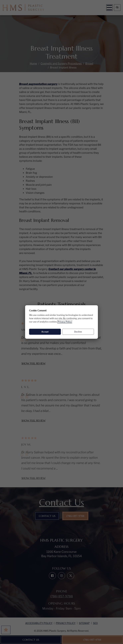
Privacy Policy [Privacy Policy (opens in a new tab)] (65, 322)
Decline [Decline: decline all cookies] (78, 332)
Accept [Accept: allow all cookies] (45, 332)
